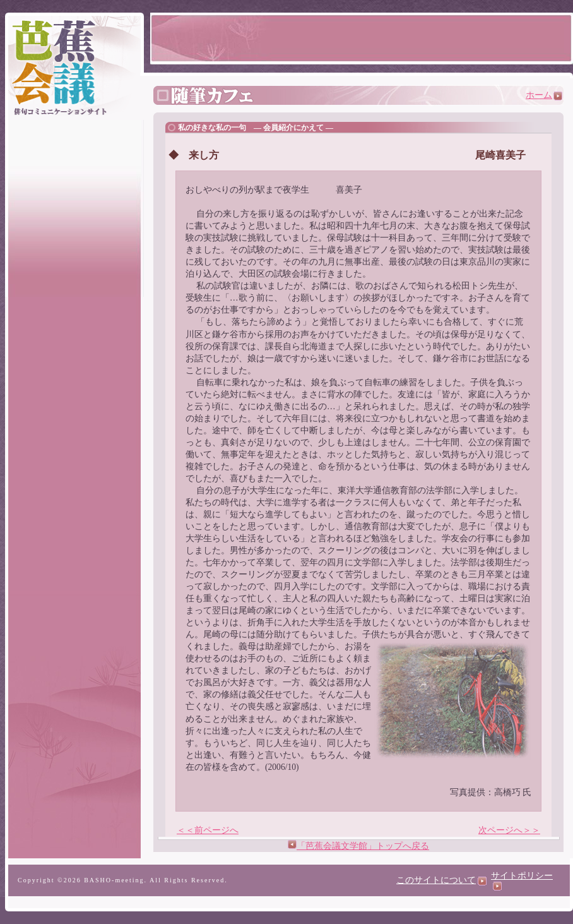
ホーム (544, 95)
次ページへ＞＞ (509, 830)
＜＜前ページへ (208, 830)
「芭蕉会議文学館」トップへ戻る (363, 846)
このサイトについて (441, 880)
